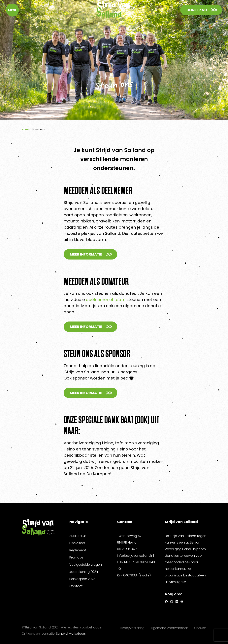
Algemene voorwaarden (169, 628)
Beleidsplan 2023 (82, 579)
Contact (76, 586)
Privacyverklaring (132, 628)
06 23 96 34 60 (128, 549)
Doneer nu (197, 10)
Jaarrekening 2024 (84, 572)
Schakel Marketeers (71, 634)
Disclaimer (77, 543)
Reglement (78, 550)
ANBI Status (78, 536)
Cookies (200, 628)
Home (26, 129)
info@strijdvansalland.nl (135, 556)
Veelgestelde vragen (86, 565)
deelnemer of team (106, 300)
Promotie (76, 557)
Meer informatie (86, 254)
